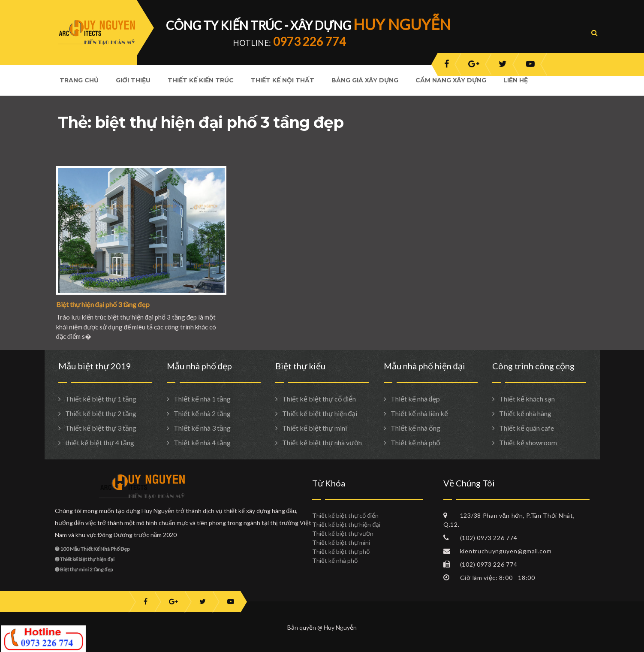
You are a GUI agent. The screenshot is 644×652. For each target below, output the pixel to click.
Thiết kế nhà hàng (525, 413)
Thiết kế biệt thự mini (314, 428)
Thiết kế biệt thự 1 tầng (101, 399)
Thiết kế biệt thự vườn (343, 533)
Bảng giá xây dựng (365, 80)
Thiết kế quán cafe (527, 428)
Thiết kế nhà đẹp (415, 399)
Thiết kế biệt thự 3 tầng (101, 428)
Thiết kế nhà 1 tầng (202, 399)
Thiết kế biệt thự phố (341, 551)
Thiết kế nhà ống (415, 428)
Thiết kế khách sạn (527, 399)
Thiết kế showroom (528, 442)
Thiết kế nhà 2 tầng (202, 413)
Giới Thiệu (133, 80)
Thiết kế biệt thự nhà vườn (322, 442)
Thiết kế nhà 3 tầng (202, 428)
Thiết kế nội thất (283, 80)
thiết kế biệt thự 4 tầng (100, 442)
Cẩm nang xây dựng (451, 80)
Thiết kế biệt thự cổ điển (319, 399)
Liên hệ (516, 80)
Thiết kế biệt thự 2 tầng (101, 413)
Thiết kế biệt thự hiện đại (320, 413)
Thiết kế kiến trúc (201, 80)
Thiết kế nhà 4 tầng (202, 442)
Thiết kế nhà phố (415, 442)
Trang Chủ (79, 80)
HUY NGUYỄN (402, 24)
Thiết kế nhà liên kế (419, 413)
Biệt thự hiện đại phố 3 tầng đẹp (103, 304)
